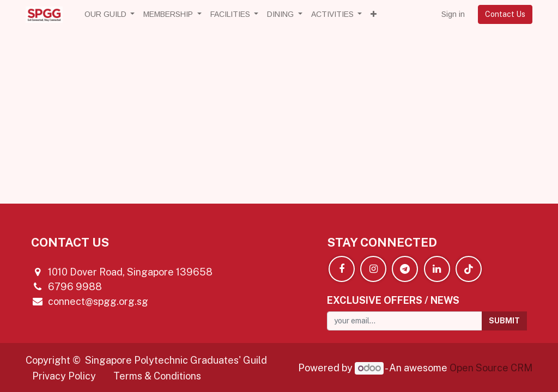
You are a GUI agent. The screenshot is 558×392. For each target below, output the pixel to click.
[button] (374, 14)
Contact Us (505, 14)
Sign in (453, 14)
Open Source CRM (491, 368)
